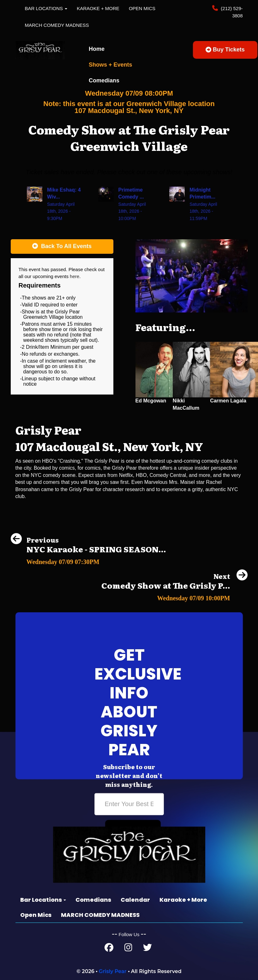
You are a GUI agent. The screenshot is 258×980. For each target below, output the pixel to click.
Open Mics (142, 8)
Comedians (104, 80)
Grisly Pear (113, 971)
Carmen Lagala (228, 401)
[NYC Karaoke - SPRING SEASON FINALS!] (88, 560)
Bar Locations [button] (46, 8)
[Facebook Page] (109, 949)
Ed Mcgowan (151, 401)
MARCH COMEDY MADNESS (57, 25)
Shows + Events (111, 65)
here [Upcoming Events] (75, 276)
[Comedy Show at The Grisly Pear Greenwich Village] (174, 596)
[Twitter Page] (147, 949)
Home (97, 49)
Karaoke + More (98, 8)
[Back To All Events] (62, 246)
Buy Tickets (225, 50)
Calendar (135, 900)
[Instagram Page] (128, 949)
